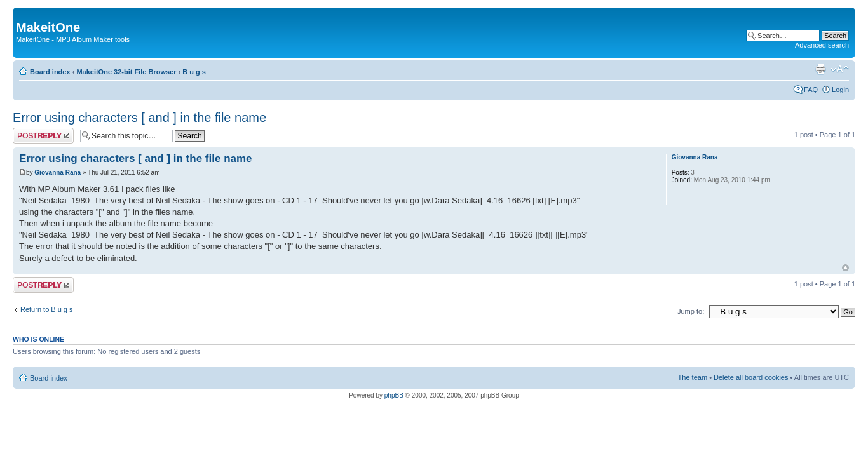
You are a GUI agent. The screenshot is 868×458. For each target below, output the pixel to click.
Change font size (840, 69)
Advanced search (822, 45)
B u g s (194, 72)
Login (840, 90)
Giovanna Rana (58, 172)
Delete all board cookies (751, 377)
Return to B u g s (47, 309)
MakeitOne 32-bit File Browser (126, 72)
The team (693, 377)
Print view (820, 69)
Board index (50, 72)
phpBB (394, 395)
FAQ (811, 90)
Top (845, 268)
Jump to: (691, 311)
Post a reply (43, 136)
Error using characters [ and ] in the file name (139, 118)
